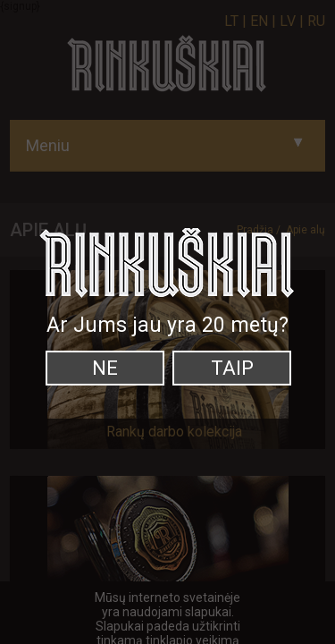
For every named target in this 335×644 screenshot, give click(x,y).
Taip (232, 368)
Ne (105, 368)
